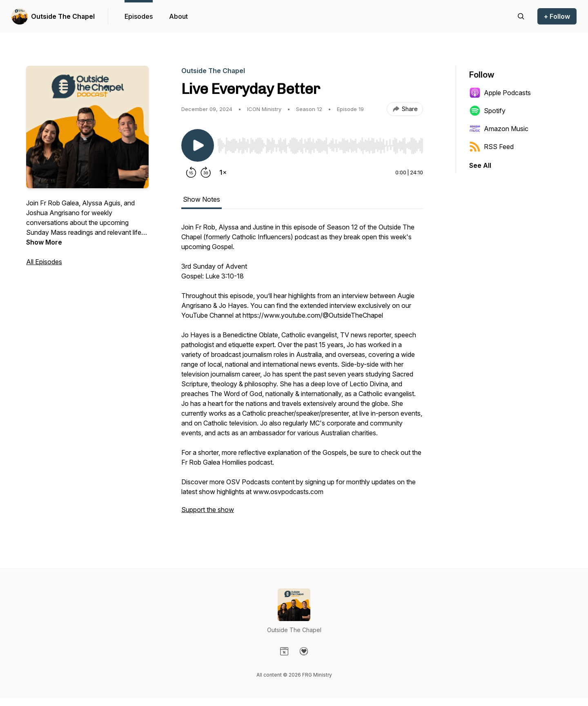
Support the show (208, 510)
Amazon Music (499, 129)
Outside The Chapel (63, 16)
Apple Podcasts (500, 93)
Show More (44, 242)
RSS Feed (491, 147)
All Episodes (44, 262)
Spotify (487, 111)
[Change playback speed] (223, 172)
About (178, 16)
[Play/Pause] (198, 145)
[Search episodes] (521, 16)
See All (480, 165)
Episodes (139, 16)
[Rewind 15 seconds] (191, 172)
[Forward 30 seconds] (206, 172)
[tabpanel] (302, 372)
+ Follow (557, 16)
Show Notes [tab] (202, 199)
